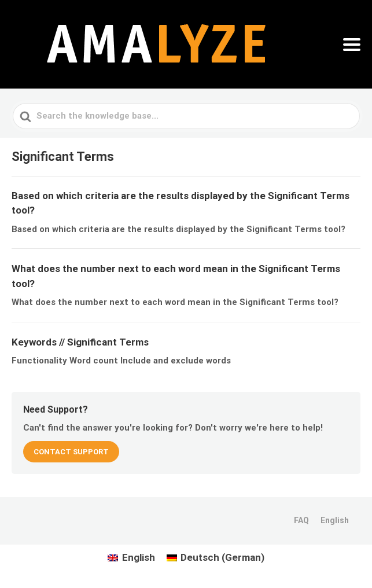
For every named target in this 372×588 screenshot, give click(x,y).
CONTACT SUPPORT (71, 452)
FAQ (301, 520)
